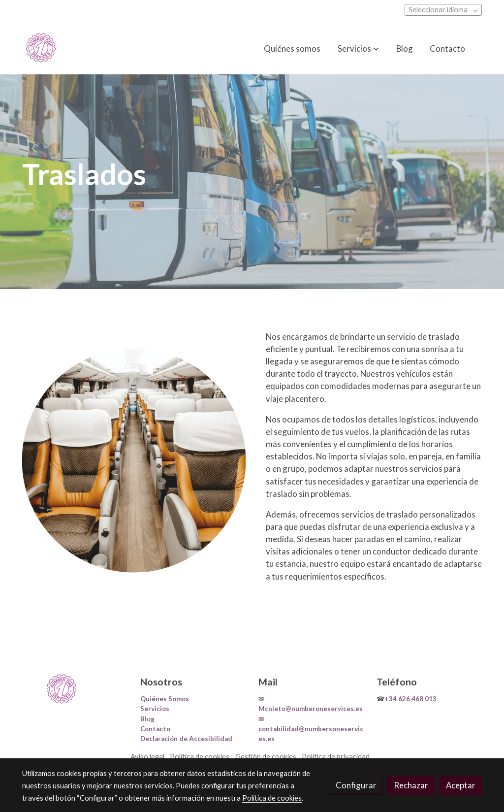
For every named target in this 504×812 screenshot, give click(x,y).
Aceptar (461, 785)
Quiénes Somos (165, 699)
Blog (147, 719)
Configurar (356, 785)
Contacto (155, 729)
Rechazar (411, 785)
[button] (358, 48)
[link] (41, 49)
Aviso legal (147, 757)
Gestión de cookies (266, 757)
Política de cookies (200, 757)
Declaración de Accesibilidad (186, 739)
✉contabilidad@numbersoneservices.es (311, 729)
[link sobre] (75, 690)
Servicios (155, 709)
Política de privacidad (336, 757)
